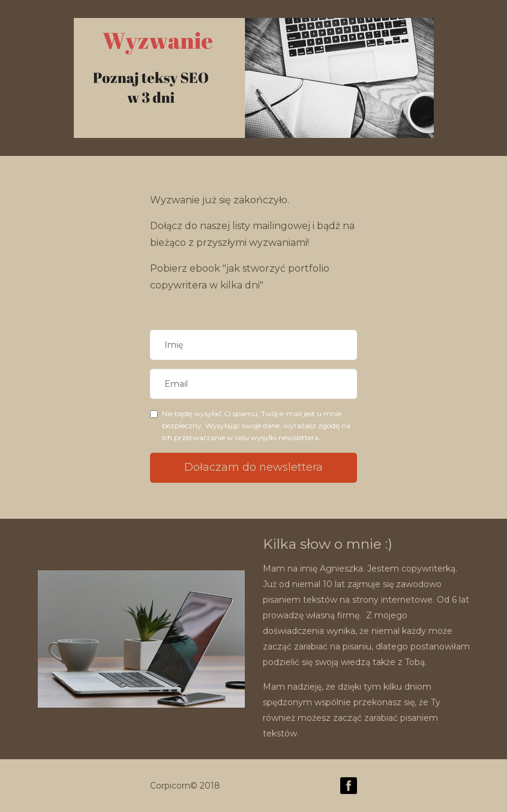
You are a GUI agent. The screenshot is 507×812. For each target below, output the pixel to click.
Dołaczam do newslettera (253, 467)
